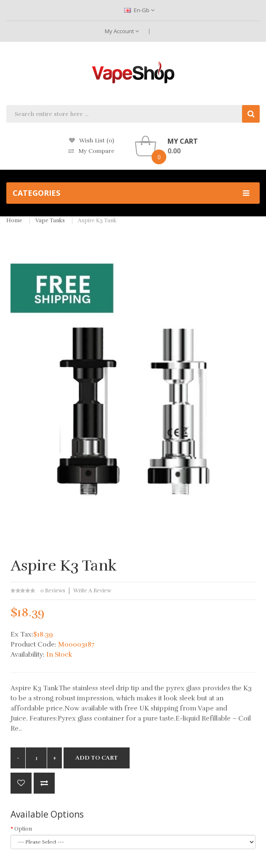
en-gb (139, 10)
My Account (122, 31)
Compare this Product (44, 783)
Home (14, 221)
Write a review (92, 591)
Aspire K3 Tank (97, 221)
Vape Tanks (50, 221)
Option (23, 829)
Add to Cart (97, 758)
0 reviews (53, 591)
